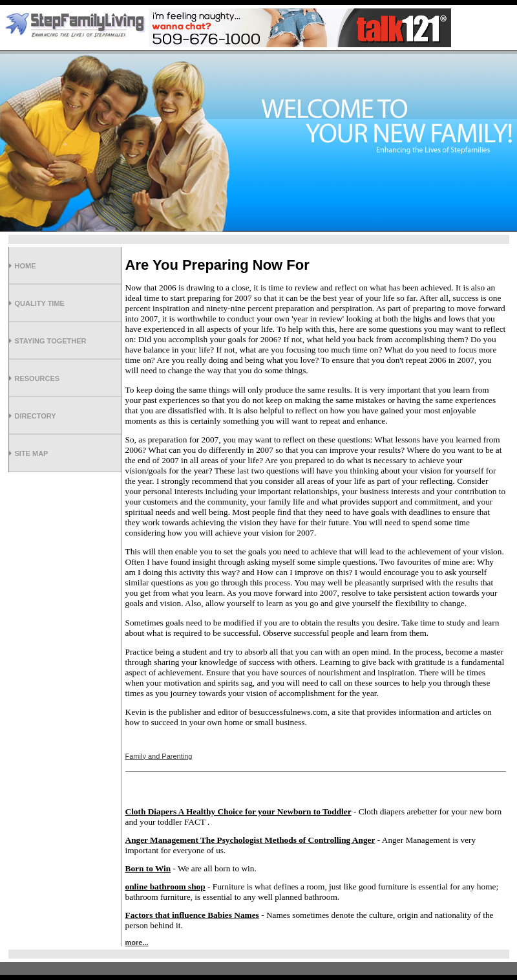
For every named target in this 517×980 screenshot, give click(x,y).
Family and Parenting (159, 756)
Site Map (32, 453)
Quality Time (40, 303)
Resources (37, 378)
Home (26, 266)
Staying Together (51, 341)
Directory (36, 416)
